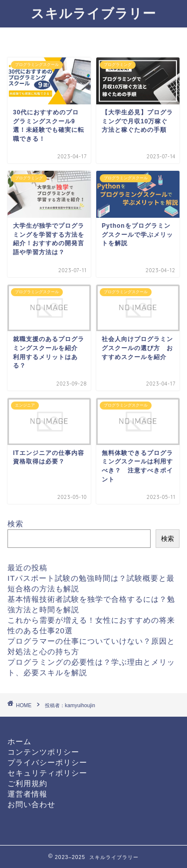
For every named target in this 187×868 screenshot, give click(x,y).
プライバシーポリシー (47, 762)
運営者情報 (27, 794)
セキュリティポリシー (47, 773)
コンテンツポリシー (43, 752)
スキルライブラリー (93, 13)
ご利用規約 (27, 783)
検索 (15, 524)
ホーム (19, 741)
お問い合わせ (31, 804)
